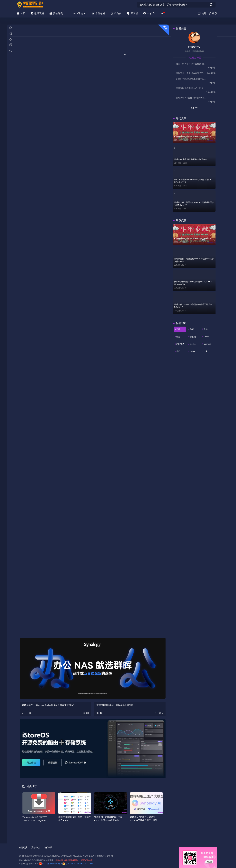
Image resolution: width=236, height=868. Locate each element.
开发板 (132, 13)
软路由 (116, 13)
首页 (21, 13)
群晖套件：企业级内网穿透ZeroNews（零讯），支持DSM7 (190, 73)
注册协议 (36, 847)
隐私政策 (48, 847)
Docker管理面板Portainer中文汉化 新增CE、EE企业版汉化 (194, 181)
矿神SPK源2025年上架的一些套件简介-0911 (190, 79)
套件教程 (98, 13)
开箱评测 (56, 13)
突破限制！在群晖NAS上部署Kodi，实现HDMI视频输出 (190, 88)
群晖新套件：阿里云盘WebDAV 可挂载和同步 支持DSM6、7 (194, 204)
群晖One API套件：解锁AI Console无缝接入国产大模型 (190, 98)
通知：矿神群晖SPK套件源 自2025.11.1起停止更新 (190, 64)
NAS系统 (80, 13)
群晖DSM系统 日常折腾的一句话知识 (190, 159)
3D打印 (149, 13)
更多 (194, 108)
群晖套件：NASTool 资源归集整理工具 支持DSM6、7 (193, 306)
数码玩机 (37, 13)
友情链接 (23, 847)
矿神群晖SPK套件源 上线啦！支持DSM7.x (193, 137)
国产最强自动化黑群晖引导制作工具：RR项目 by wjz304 (193, 283)
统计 (202, 13)
